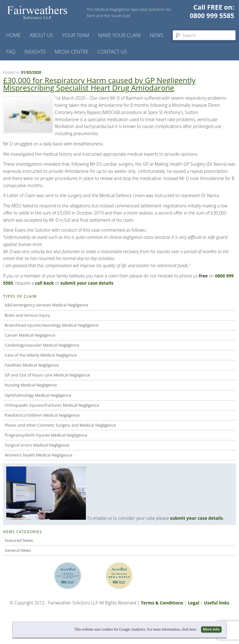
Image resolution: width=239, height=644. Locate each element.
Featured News (19, 540)
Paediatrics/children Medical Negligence (42, 415)
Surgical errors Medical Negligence (37, 445)
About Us (41, 35)
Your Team (76, 35)
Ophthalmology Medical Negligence (38, 395)
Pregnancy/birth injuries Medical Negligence (46, 435)
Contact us (112, 52)
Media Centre (72, 52)
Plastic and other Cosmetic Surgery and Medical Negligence (60, 425)
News (156, 35)
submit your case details (196, 518)
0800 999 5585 (212, 16)
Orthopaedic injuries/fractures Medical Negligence (52, 405)
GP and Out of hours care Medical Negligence (47, 375)
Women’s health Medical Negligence (39, 455)
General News (18, 550)
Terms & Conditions (162, 603)
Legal (193, 603)
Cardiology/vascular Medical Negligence (42, 345)
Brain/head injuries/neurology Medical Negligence (52, 325)
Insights (35, 52)
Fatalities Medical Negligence (32, 365)
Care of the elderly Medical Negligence (41, 355)
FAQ (11, 52)
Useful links (217, 603)
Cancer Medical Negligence (30, 335)
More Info (211, 629)
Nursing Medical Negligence (31, 385)
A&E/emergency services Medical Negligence (47, 305)
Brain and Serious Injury (27, 315)
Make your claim (119, 35)
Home (13, 35)
